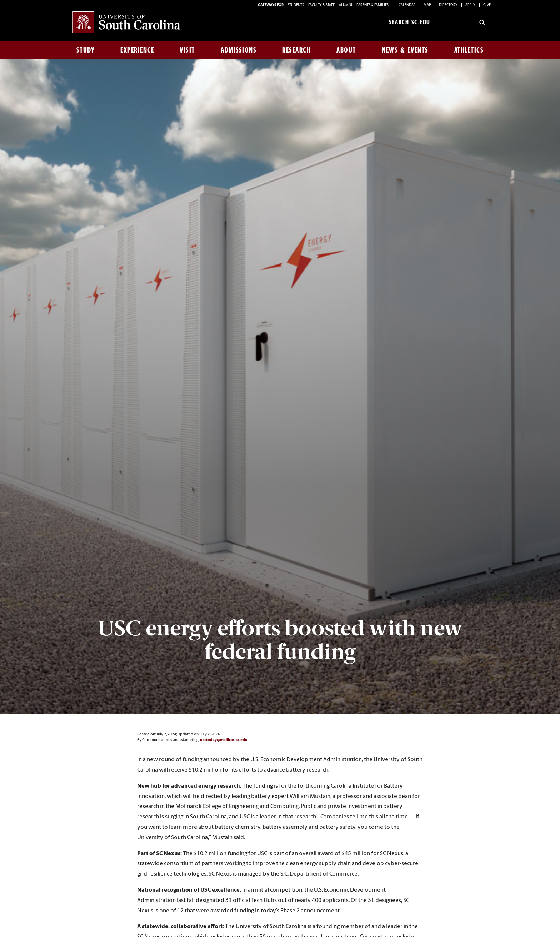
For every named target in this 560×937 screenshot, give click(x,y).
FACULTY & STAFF (321, 5)
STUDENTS (296, 5)
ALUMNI (346, 5)
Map (427, 5)
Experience (137, 50)
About (346, 50)
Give (487, 5)
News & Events (405, 50)
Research (296, 50)
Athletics (469, 50)
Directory (448, 5)
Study (86, 50)
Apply (470, 5)
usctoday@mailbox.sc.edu (224, 740)
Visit (187, 50)
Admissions (239, 50)
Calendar (407, 5)
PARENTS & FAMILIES (372, 5)
